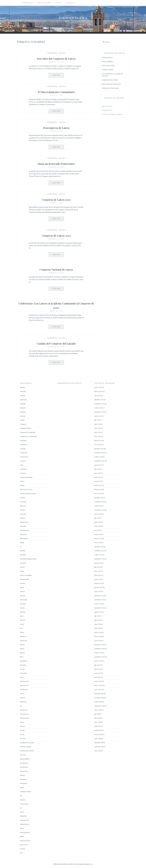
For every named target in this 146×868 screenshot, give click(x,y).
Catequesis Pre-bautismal (28, 432)
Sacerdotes (23, 779)
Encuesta (23, 518)
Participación (24, 690)
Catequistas (23, 441)
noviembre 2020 (99, 649)
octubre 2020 (98, 653)
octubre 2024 (98, 457)
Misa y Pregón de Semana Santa (111, 84)
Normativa (23, 665)
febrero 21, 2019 (56, 347)
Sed (21, 796)
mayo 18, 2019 (56, 311)
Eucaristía (23, 526)
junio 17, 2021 (56, 95)
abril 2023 (97, 530)
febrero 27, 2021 (56, 167)
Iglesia (22, 588)
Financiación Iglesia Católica (28, 559)
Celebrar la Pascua (107, 58)
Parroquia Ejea (73, 17)
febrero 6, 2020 (56, 273)
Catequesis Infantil (25, 428)
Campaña (23, 412)
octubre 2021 (98, 604)
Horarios (23, 583)
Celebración (24, 445)
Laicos (62, 53)
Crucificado (23, 469)
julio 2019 (97, 714)
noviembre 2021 (99, 600)
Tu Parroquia (27, 3)
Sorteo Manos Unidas (108, 66)
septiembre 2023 (99, 510)
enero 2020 (98, 690)
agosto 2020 (98, 661)
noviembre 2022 (99, 551)
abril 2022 (97, 579)
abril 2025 (97, 432)
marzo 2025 (98, 437)
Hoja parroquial (24, 579)
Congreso (52, 53)
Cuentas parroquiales (26, 477)
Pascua (22, 694)
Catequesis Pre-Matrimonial (28, 437)
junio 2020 (97, 669)
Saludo (22, 788)
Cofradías (23, 449)
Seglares (23, 800)
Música (22, 649)
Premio (22, 735)
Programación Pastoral (27, 751)
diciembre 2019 (99, 694)
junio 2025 (97, 424)
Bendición (23, 408)
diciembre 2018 (99, 743)
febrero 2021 (98, 637)
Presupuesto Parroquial (27, 743)
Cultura (22, 481)
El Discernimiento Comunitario (56, 92)
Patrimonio (23, 702)
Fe (21, 547)
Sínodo (22, 812)
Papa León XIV (24, 685)
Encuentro (23, 514)
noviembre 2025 (99, 404)
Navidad (22, 653)
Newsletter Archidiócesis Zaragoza (112, 114)
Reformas (23, 755)
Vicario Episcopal (25, 833)
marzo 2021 (98, 632)
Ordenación (23, 673)
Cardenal (23, 416)
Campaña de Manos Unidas (110, 80)
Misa (21, 628)
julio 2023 (97, 518)
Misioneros (23, 637)
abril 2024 (97, 481)
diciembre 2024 (99, 449)
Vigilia (22, 837)
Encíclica (23, 510)
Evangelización (24, 530)
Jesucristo (23, 604)
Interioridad (23, 600)
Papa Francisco (24, 681)
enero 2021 (98, 641)
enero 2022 (98, 592)
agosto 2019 (98, 710)
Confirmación (24, 457)
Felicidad (22, 551)
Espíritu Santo (24, 522)
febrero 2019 (98, 735)
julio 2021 (97, 616)
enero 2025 (98, 445)
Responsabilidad (25, 759)
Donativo (23, 498)
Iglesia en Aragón (107, 106)
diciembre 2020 (99, 645)
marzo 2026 (98, 387)
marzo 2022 (98, 583)
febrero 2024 (98, 490)
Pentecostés (24, 710)
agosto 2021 (98, 612)
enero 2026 (98, 396)
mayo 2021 (97, 624)
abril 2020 (97, 677)
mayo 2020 (98, 673)
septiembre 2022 (99, 559)
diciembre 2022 (99, 547)
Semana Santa (24, 804)
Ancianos (23, 396)
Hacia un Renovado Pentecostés (56, 163)
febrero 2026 (98, 392)
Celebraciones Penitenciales (110, 88)
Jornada (22, 608)
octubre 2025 (98, 408)
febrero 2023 (98, 539)
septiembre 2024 (99, 461)
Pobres (22, 722)
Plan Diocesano (25, 718)
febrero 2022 (98, 588)
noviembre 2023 (99, 502)
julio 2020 (97, 665)
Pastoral (22, 698)
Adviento (23, 387)
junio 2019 (97, 718)
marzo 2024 (98, 485)
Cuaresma (23, 473)
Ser (21, 808)
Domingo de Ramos (108, 70)
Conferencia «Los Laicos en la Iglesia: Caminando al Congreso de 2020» (56, 305)
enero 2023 (98, 543)
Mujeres (22, 645)
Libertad (22, 620)
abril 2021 (97, 628)
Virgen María (24, 845)
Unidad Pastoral (44, 3)
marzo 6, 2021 (56, 131)
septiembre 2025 (99, 412)
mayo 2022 (98, 575)
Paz (21, 706)
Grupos (58, 3)
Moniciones (23, 641)
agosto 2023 (98, 514)
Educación (23, 506)
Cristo (22, 465)
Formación (23, 563)
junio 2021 (97, 620)
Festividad (23, 555)
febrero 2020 (98, 685)
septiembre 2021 (99, 608)
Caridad (22, 420)
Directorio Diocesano (26, 490)
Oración (22, 669)
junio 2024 (97, 473)
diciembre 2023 (99, 498)
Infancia (22, 592)
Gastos (22, 571)
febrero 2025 (98, 441)
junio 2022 (97, 571)
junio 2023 (97, 522)
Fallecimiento (24, 539)
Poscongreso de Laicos (56, 127)
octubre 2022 (98, 555)
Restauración (24, 763)
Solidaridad (23, 816)
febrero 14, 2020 (56, 239)
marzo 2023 (98, 534)
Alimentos (23, 392)
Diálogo (22, 485)
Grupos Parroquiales (26, 575)
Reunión (22, 775)
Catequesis (23, 424)
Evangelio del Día (107, 110)
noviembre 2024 (99, 453)
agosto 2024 (98, 465)
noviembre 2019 (99, 698)
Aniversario (23, 400)
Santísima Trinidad (25, 792)
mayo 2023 (97, 526)
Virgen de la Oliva (25, 841)
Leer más (58, 76)
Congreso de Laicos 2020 (56, 199)
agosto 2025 (98, 416)
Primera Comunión (26, 747)
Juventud (23, 612)
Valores (22, 828)
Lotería (22, 624)
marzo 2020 (98, 681)
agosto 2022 (98, 563)
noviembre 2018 (99, 747)
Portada (22, 730)
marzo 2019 (98, 730)
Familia (22, 543)
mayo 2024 (98, 477)
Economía (23, 502)
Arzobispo (23, 404)
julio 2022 (97, 567)
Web (21, 853)
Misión (22, 632)
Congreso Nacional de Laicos (56, 269)
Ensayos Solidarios (107, 62)
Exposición (23, 534)
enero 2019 (98, 739)
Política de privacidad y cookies (63, 864)
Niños (22, 657)
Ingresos (23, 596)
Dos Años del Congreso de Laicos (56, 58)
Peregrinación (24, 714)
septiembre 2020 (99, 657)
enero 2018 (98, 751)
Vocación (23, 849)
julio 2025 (97, 420)
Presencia (23, 739)
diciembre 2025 (99, 400)
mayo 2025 (97, 428)
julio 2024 (97, 469)
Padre (22, 677)
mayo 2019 (97, 722)
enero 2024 (98, 494)
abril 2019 (97, 726)
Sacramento (24, 783)
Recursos (70, 3)
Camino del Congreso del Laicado (56, 343)
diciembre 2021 (99, 596)
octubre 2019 (98, 702)
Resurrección (24, 771)
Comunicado (24, 453)
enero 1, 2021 (56, 203)
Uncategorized (24, 820)
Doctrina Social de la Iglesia (28, 494)
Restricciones (24, 767)
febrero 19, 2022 (56, 62)
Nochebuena (24, 661)
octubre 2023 (98, 506)
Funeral (22, 567)
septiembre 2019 (99, 706)
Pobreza (22, 726)
